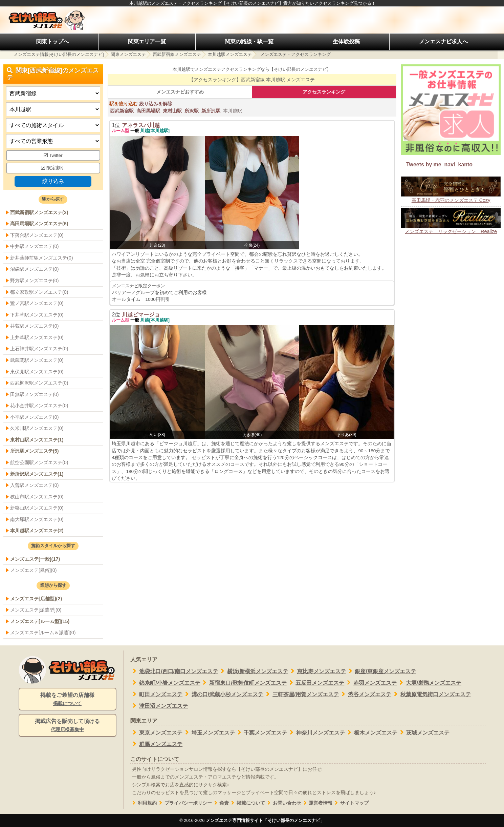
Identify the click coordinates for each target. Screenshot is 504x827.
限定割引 (53, 168)
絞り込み (53, 181)
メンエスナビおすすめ (180, 92)
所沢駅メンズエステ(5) (35, 451)
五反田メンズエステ (316, 683)
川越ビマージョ (141, 315)
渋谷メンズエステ (365, 694)
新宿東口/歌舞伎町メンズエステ (244, 683)
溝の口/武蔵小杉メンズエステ (223, 694)
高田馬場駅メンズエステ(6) (39, 224)
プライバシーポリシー (184, 803)
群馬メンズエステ (157, 744)
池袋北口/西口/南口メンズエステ (174, 671)
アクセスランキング (324, 92)
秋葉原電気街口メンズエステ (431, 694)
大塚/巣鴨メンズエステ (429, 683)
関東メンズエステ (128, 54)
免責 (221, 803)
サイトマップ (350, 803)
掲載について (247, 803)
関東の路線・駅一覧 (249, 42)
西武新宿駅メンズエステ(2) (39, 212)
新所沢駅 (211, 111)
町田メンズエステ (157, 694)
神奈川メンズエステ (316, 732)
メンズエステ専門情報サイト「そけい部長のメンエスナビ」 (265, 820)
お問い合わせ (283, 803)
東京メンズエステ (157, 732)
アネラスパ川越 (141, 125)
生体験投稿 (346, 42)
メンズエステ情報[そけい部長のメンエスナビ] (59, 54)
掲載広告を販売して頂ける (68, 726)
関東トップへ (52, 42)
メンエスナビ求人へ (443, 42)
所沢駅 (192, 111)
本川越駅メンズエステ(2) (37, 531)
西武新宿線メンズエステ (177, 54)
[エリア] (53, 109)
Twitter (53, 155)
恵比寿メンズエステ (317, 671)
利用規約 (144, 803)
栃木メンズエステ (371, 732)
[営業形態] (53, 141)
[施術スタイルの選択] (53, 125)
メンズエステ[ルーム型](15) (40, 621)
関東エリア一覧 (147, 42)
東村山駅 (172, 111)
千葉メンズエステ (261, 732)
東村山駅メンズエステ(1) (37, 440)
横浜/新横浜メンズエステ (253, 671)
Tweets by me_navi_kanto (439, 164)
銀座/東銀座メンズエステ (381, 671)
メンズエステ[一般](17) (35, 559)
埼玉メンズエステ (209, 732)
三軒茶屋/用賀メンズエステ (301, 694)
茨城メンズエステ (424, 732)
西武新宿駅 (122, 111)
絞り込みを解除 (156, 104)
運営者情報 (317, 803)
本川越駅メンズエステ (230, 54)
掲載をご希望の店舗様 (68, 700)
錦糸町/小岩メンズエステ (165, 683)
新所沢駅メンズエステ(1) (37, 474)
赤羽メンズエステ (370, 683)
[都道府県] (53, 93)
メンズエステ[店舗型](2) (36, 599)
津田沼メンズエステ (159, 706)
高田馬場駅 (148, 111)
